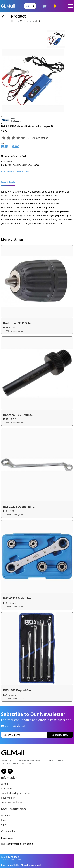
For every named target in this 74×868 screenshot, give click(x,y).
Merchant (6, 815)
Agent (4, 824)
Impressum (7, 838)
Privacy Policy (8, 798)
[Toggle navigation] (70, 6)
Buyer (4, 820)
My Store (25, 21)
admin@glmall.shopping (20, 844)
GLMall (5, 784)
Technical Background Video (16, 793)
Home (14, 21)
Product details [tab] (8, 182)
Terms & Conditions (12, 802)
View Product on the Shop (15, 171)
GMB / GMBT (8, 789)
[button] (30, 6)
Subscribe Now (60, 735)
